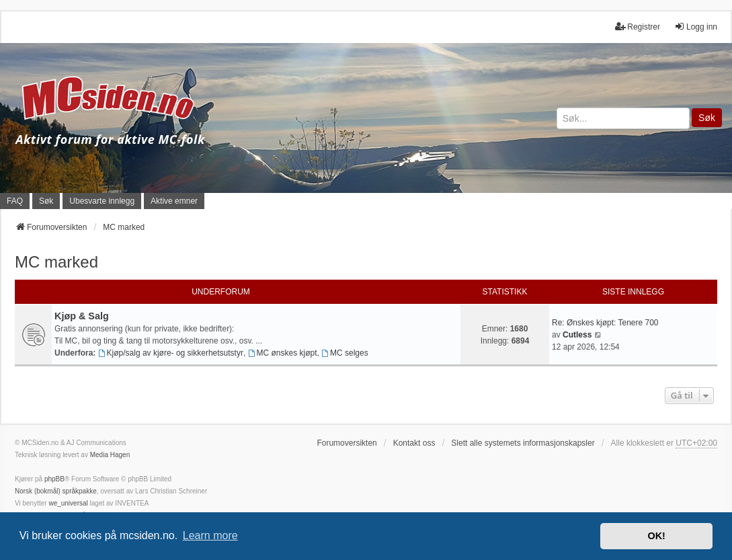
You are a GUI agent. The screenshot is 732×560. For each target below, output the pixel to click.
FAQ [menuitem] (15, 201)
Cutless (577, 335)
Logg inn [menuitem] (696, 27)
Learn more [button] (210, 535)
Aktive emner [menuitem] (174, 201)
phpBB (54, 479)
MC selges (345, 353)
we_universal (68, 503)
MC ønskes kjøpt (283, 353)
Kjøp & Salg (82, 316)
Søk (707, 118)
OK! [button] (656, 536)
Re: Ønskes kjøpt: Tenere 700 (605, 323)
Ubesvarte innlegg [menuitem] (102, 201)
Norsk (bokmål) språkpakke (56, 491)
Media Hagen (110, 455)
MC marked (56, 262)
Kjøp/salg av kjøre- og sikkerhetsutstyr (171, 353)
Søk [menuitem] (46, 201)
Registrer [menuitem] (638, 27)
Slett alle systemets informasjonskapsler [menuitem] (523, 443)
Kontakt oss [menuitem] (414, 443)
